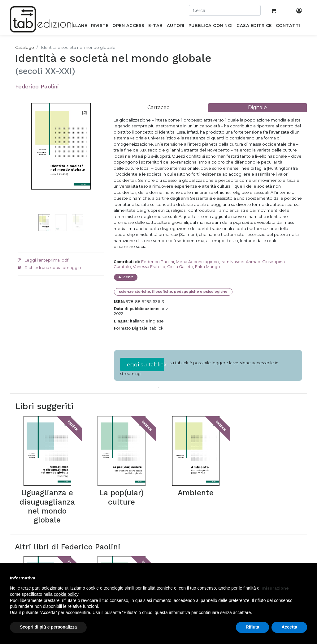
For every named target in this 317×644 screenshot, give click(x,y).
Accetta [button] (289, 627)
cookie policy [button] (66, 594)
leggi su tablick (145, 364)
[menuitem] (76, 27)
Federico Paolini (37, 86)
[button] (24, 165)
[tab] (158, 107)
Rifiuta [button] (253, 627)
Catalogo (25, 47)
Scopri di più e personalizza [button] (48, 627)
